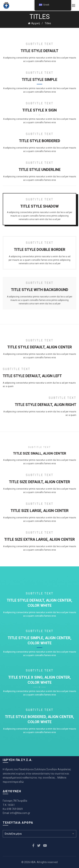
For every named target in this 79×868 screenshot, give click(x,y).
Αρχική (36, 23)
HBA (33, 862)
